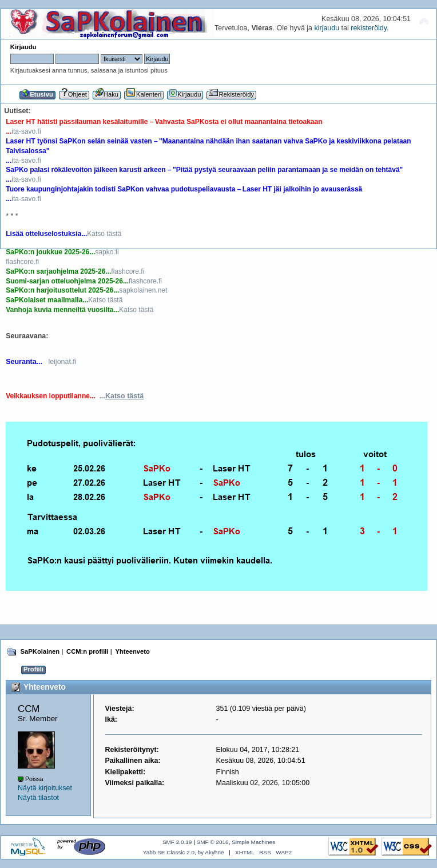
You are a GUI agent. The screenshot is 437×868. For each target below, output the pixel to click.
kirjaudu (327, 28)
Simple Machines (253, 842)
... (122, 396)
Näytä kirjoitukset (45, 788)
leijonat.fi (62, 362)
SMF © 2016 (213, 842)
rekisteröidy (369, 28)
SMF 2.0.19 (177, 842)
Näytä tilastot (38, 798)
